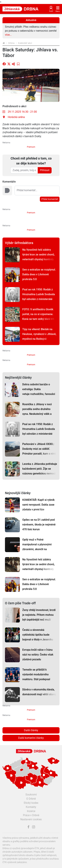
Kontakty (31, 807)
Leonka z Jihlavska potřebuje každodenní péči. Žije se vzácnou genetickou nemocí (40, 469)
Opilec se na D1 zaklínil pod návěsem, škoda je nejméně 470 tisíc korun (39, 525)
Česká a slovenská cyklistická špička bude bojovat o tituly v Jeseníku (38, 635)
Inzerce (31, 811)
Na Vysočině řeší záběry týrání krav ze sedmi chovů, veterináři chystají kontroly (39, 255)
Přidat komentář (50, 199)
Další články (31, 730)
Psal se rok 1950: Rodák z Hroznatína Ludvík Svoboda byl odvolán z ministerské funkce (39, 297)
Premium (31, 147)
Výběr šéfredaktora (19, 243)
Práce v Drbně (31, 815)
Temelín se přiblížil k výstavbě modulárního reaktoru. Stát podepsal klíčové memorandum (36, 677)
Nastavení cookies (31, 819)
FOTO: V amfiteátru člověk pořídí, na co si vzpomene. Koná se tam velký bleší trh (38, 314)
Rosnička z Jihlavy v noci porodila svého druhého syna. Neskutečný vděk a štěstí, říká (37, 411)
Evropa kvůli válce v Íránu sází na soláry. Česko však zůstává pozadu (38, 655)
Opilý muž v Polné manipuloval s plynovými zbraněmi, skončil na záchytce (37, 547)
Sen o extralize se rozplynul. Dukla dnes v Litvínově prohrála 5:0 (39, 274)
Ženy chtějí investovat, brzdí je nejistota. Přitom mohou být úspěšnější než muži (39, 615)
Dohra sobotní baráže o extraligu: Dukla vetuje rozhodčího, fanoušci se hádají (39, 392)
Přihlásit (45, 170)
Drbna (11, 43)
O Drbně (31, 799)
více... (8, 35)
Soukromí (31, 795)
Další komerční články (31, 738)
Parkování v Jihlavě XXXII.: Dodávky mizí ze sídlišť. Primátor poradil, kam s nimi (39, 449)
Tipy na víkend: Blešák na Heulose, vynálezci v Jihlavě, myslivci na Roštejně (39, 334)
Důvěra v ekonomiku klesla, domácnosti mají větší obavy (39, 692)
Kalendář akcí (25, 43)
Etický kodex (31, 803)
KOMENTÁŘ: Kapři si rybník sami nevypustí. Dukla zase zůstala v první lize (38, 505)
